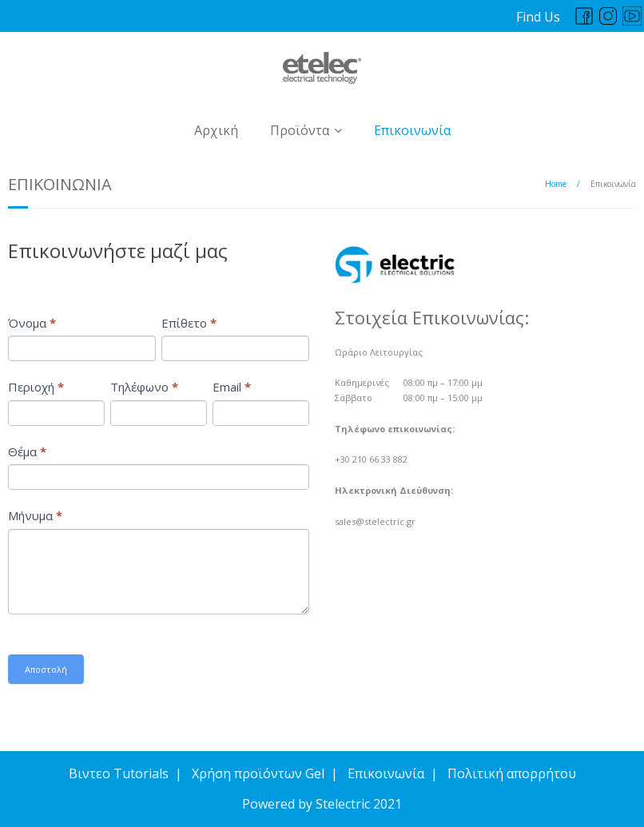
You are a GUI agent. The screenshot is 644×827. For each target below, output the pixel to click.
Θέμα (27, 451)
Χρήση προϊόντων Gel (258, 773)
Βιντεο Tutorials (119, 773)
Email (232, 387)
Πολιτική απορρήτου (512, 773)
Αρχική (216, 130)
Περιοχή (36, 387)
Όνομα (32, 323)
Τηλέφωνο (144, 387)
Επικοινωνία (412, 130)
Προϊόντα (300, 130)
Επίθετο (189, 323)
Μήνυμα (35, 515)
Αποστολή (46, 669)
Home (556, 184)
